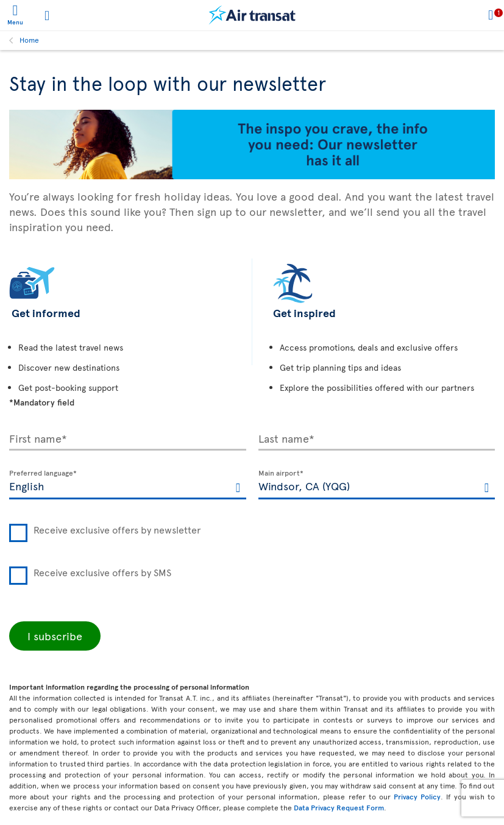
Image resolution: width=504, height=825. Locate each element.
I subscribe (55, 636)
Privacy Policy (417, 796)
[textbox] (128, 485)
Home (29, 40)
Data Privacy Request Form (339, 807)
